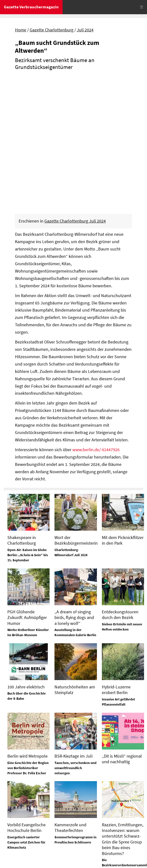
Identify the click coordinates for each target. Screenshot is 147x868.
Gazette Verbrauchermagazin (31, 7)
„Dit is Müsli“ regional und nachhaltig (122, 629)
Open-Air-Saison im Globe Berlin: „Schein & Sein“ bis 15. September (28, 425)
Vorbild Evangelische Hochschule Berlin (27, 697)
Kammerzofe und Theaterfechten (70, 697)
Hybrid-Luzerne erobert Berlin (116, 559)
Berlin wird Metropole (27, 626)
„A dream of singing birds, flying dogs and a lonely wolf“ (74, 487)
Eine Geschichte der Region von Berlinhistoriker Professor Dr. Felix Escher (28, 638)
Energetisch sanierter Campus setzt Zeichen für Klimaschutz (26, 712)
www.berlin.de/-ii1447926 (96, 319)
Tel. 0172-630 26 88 (93, 799)
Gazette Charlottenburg (52, 30)
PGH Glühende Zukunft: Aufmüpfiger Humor (27, 487)
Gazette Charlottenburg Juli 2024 (75, 91)
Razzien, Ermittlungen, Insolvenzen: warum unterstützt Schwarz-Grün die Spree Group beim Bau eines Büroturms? (123, 709)
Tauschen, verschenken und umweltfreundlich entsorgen (75, 638)
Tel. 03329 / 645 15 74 (95, 776)
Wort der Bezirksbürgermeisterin (76, 410)
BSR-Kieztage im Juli (73, 626)
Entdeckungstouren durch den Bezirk (120, 484)
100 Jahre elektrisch (26, 557)
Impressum (15, 842)
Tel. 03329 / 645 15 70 (23, 793)
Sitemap (11, 850)
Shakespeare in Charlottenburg (22, 410)
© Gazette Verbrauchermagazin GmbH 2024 (44, 859)
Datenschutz (40, 842)
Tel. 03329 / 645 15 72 (95, 822)
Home (21, 30)
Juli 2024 (85, 30)
